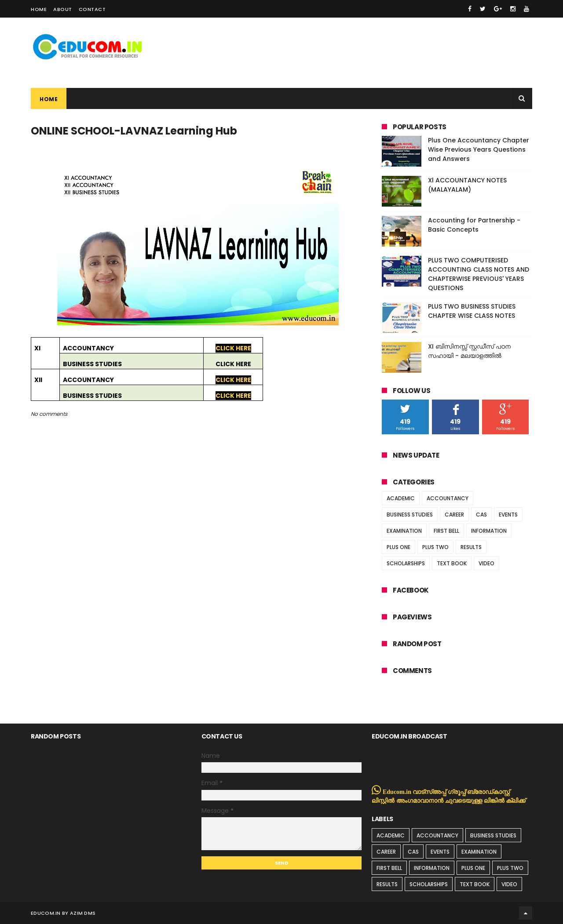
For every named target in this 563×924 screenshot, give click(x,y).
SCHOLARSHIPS (406, 563)
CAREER (454, 515)
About (63, 9)
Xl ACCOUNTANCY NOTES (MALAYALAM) (467, 185)
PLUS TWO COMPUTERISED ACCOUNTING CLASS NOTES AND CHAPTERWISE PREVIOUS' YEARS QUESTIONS (479, 274)
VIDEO (486, 563)
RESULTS (471, 547)
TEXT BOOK (452, 563)
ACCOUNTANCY (448, 498)
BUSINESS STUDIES (410, 515)
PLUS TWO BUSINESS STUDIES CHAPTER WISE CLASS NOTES (472, 311)
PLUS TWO (435, 547)
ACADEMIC (401, 498)
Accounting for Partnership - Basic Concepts (474, 225)
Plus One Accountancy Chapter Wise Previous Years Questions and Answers (479, 149)
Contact (92, 9)
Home (39, 9)
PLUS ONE (398, 547)
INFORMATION (489, 531)
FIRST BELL (446, 531)
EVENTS (508, 515)
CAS (481, 515)
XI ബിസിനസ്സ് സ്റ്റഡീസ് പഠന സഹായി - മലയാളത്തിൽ (469, 351)
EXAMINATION (404, 531)
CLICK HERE (233, 348)
